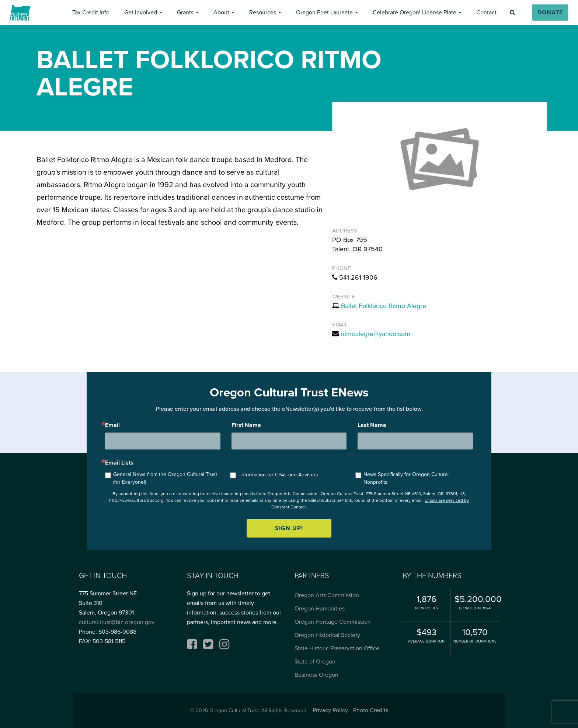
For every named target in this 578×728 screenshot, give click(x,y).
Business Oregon (316, 675)
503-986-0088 (117, 632)
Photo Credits (371, 710)
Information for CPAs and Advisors (279, 475)
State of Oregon (315, 661)
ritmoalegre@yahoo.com (375, 334)
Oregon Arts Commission (327, 595)
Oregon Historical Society (327, 635)
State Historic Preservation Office (337, 648)
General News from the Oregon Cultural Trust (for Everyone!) (165, 478)
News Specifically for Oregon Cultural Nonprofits (406, 478)
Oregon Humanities (320, 608)
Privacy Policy (330, 710)
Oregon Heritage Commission (333, 622)
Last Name (372, 425)
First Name (246, 425)
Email (112, 425)
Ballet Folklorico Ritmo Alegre (384, 306)
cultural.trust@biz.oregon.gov (117, 622)
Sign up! (289, 528)
